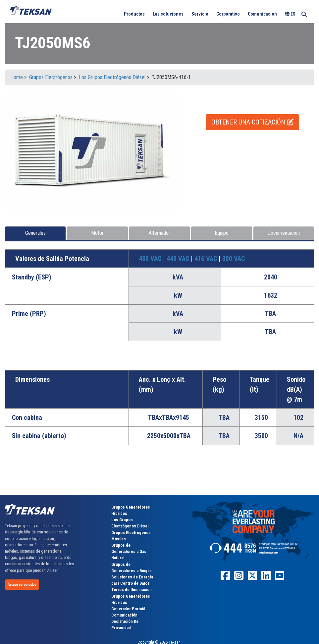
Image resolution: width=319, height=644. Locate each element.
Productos (134, 14)
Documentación (284, 233)
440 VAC (179, 259)
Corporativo (228, 14)
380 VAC (234, 259)
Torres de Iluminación (132, 590)
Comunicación (262, 14)
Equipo (222, 233)
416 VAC (207, 259)
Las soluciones (168, 14)
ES (290, 14)
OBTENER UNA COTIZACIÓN (252, 122)
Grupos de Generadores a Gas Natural (129, 551)
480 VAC (151, 259)
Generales (35, 233)
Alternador (159, 233)
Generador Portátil (128, 609)
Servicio (200, 14)
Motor (97, 233)
